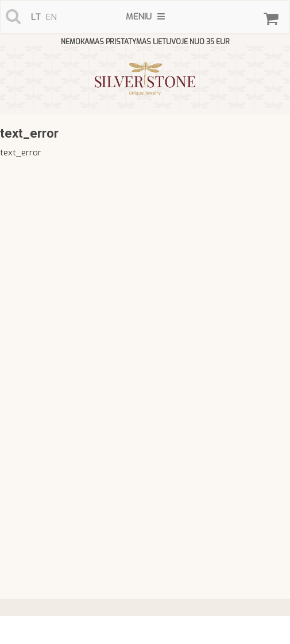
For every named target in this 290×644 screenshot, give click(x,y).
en (51, 17)
